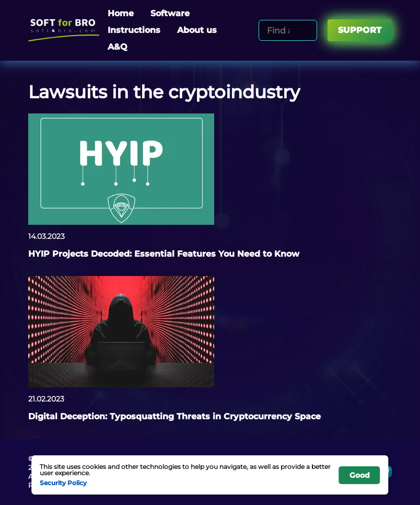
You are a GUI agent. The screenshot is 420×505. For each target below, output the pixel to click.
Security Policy (63, 483)
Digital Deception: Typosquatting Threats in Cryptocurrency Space (174, 416)
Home (121, 13)
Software (170, 13)
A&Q (118, 47)
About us (197, 30)
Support (360, 30)
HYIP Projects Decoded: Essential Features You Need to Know (164, 254)
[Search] (307, 30)
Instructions (134, 30)
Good (360, 475)
